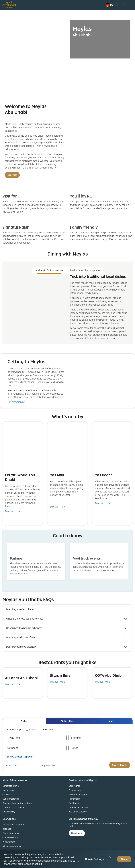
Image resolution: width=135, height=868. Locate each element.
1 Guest (31, 729)
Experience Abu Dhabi (79, 807)
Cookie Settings (94, 859)
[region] (67, 859)
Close (124, 859)
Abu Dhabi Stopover (78, 812)
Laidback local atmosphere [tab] (85, 270)
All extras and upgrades (14, 824)
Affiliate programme (12, 846)
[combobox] (15, 729)
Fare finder (74, 803)
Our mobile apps (10, 837)
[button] (109, 5)
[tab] (24, 721)
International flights (78, 794)
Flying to (76, 738)
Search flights (120, 765)
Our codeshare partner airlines (17, 803)
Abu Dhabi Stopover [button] (21, 757)
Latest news (8, 790)
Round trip (13, 729)
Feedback (77, 833)
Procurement (9, 842)
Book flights (74, 786)
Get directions (15, 402)
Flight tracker (75, 799)
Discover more (13, 511)
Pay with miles (48, 765)
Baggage (7, 829)
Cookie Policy (15, 861)
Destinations (75, 790)
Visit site (12, 175)
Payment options (11, 833)
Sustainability (9, 812)
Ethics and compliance (13, 807)
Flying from (14, 738)
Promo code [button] (11, 765)
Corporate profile (11, 786)
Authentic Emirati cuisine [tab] (49, 270)
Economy (48, 729)
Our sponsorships (11, 799)
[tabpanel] (67, 308)
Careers (6, 794)
